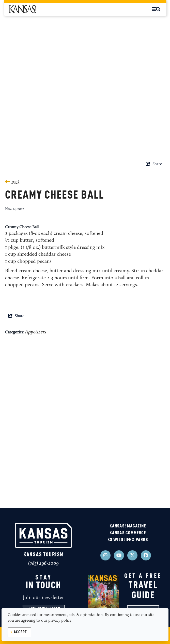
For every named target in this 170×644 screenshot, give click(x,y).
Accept (20, 632)
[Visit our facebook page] (146, 555)
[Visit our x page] (132, 555)
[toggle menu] (156, 9)
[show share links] (154, 164)
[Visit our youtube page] (119, 555)
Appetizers (36, 332)
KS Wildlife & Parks (128, 540)
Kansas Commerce (128, 533)
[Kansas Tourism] (43, 535)
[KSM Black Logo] (22, 9)
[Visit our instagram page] (105, 555)
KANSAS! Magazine (128, 526)
